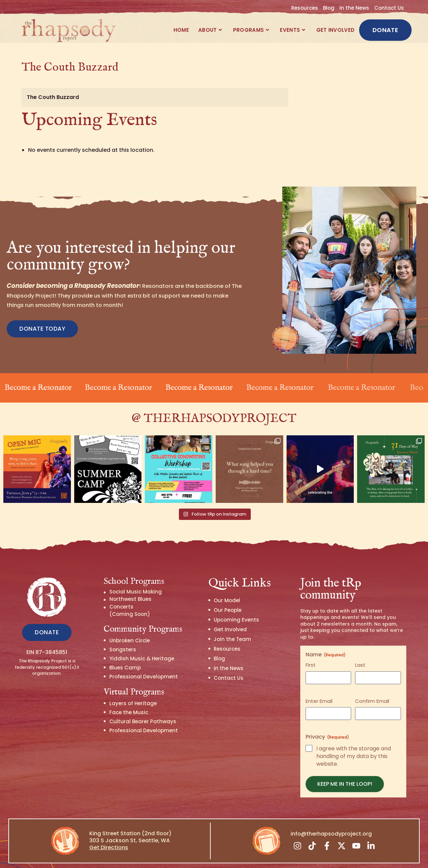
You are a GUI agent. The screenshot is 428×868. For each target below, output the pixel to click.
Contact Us (389, 8)
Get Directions (109, 837)
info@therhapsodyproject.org (331, 823)
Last (360, 654)
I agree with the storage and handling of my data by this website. (354, 746)
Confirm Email (372, 690)
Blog (329, 8)
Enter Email (319, 690)
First (311, 654)
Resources (305, 8)
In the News (354, 8)
